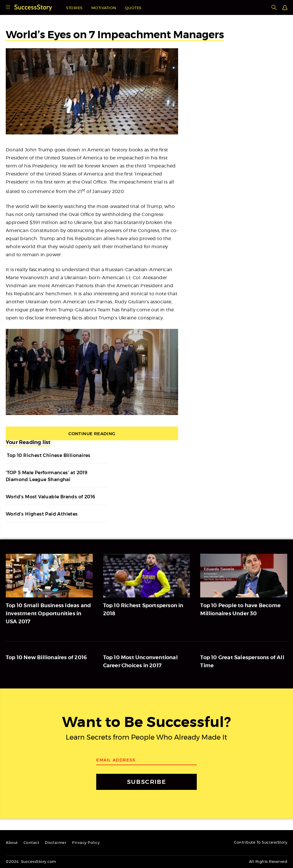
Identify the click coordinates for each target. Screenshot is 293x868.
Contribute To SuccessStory (261, 843)
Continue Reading (92, 434)
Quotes (133, 8)
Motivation (104, 8)
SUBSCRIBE (146, 782)
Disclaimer (56, 843)
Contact (31, 843)
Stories (74, 8)
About (12, 843)
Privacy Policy (86, 843)
